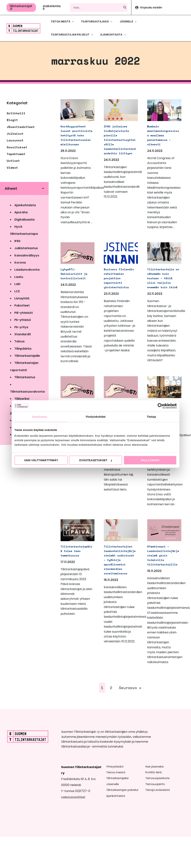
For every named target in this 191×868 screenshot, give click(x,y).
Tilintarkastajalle (27, 356)
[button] (21, 7)
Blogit (12, 120)
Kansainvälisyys (27, 255)
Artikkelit (16, 113)
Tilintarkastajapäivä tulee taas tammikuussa (76, 575)
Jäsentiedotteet (21, 127)
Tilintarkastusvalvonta (27, 392)
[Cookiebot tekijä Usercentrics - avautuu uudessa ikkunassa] (160, 406)
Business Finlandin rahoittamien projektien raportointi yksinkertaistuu (119, 287)
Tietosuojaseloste (158, 809)
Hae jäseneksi (155, 798)
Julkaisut (15, 134)
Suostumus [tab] (40, 417)
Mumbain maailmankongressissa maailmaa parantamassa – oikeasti (163, 137)
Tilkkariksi (22, 399)
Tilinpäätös (23, 349)
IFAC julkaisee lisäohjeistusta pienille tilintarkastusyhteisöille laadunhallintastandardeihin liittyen (119, 142)
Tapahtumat (16, 154)
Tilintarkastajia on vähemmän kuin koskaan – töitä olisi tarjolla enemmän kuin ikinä (163, 287)
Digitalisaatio (25, 220)
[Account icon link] (161, 7)
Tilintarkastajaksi (118, 809)
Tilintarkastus (25, 377)
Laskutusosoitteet (74, 828)
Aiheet (11, 188)
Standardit (23, 334)
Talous (19, 341)
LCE (17, 291)
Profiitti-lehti (155, 804)
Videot (12, 168)
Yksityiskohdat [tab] (95, 417)
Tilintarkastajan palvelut (124, 821)
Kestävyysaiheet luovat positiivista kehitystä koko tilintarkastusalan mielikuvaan (76, 139)
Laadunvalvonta (27, 270)
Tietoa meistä (116, 804)
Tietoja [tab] (151, 417)
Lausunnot (15, 140)
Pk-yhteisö (23, 320)
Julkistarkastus (26, 248)
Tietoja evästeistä (158, 821)
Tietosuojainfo (156, 815)
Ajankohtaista (25, 205)
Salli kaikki (150, 460)
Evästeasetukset (96, 460)
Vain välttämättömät (41, 460)
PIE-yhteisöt (24, 313)
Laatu (19, 277)
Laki (17, 284)
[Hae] (125, 7)
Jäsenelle (113, 815)
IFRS (17, 241)
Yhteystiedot (116, 798)
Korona (20, 263)
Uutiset (13, 161)
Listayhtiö (22, 298)
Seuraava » (130, 719)
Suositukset (17, 147)
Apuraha (21, 212)
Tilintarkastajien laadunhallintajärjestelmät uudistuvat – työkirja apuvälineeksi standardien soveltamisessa (119, 586)
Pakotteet (22, 305)
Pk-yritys (21, 327)
